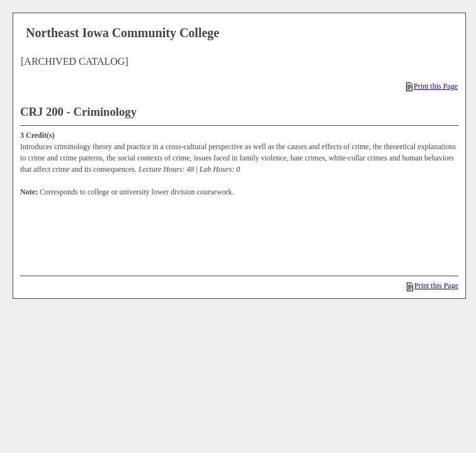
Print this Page (432, 86)
